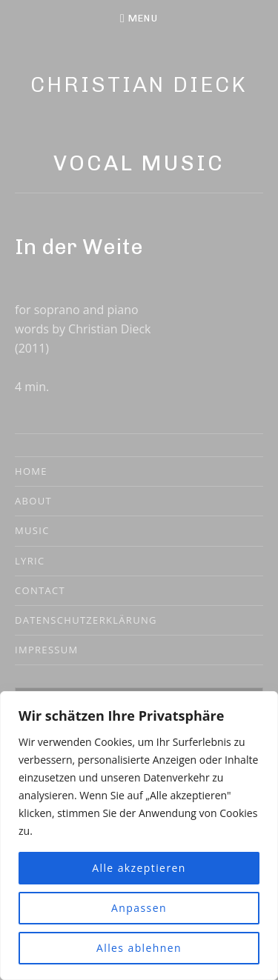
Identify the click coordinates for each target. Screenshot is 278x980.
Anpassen (139, 908)
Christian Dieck (139, 84)
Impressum (47, 650)
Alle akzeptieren (139, 868)
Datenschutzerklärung (86, 620)
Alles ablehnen (139, 948)
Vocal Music (139, 163)
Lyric (30, 561)
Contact (40, 590)
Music (32, 530)
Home (31, 471)
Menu (143, 18)
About (33, 501)
